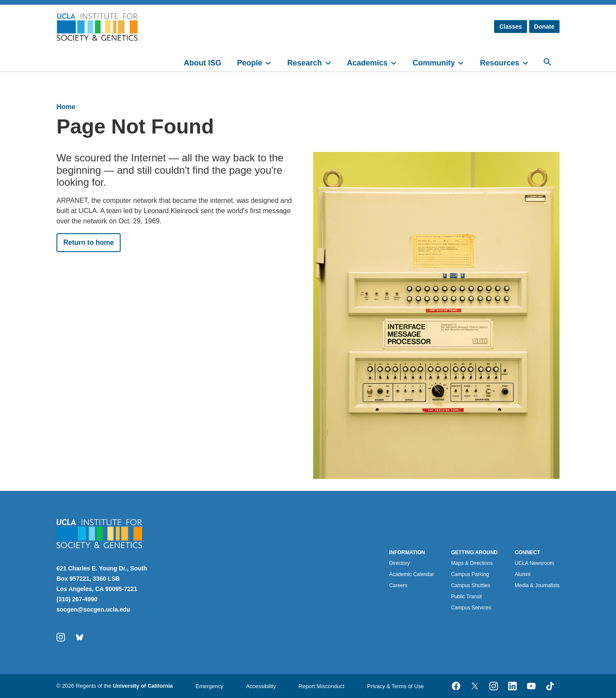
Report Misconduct (321, 686)
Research (304, 63)
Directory (400, 563)
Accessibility (261, 686)
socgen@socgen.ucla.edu (93, 609)
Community (434, 63)
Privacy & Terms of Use (395, 686)
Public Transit (466, 597)
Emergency (209, 686)
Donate (544, 27)
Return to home (89, 242)
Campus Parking (470, 574)
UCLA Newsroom (534, 563)
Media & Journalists (537, 585)
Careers (398, 585)
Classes (511, 27)
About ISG (203, 63)
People (250, 63)
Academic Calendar (412, 574)
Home (66, 107)
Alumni (523, 574)
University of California (143, 686)
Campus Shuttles (470, 585)
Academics (367, 63)
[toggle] (272, 62)
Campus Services (471, 608)
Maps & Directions (472, 563)
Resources (500, 63)
